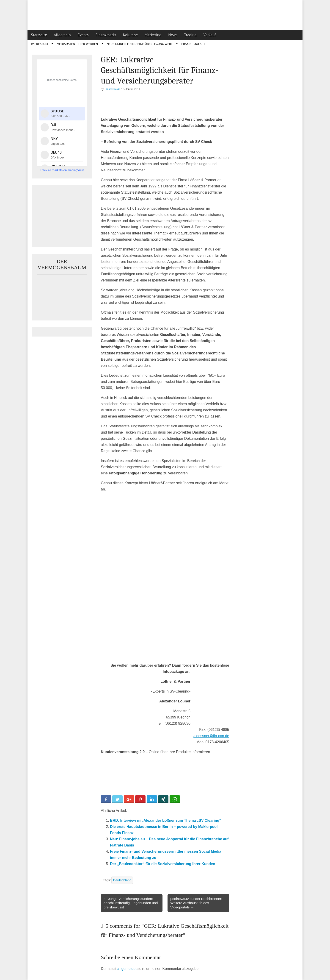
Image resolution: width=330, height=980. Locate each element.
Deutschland (122, 880)
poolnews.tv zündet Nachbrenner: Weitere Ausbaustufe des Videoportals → (196, 903)
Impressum (39, 44)
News (173, 35)
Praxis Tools (191, 44)
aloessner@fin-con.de (211, 736)
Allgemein (62, 35)
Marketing (153, 35)
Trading (190, 35)
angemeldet (127, 969)
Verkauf (210, 35)
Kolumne (131, 35)
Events (83, 35)
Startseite (39, 35)
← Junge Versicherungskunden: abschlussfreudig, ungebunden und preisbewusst (131, 903)
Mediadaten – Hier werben (77, 44)
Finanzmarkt (106, 35)
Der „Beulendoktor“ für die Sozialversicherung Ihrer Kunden (163, 864)
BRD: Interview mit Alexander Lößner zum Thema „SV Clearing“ (166, 820)
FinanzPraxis (112, 89)
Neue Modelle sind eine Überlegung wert (140, 44)
